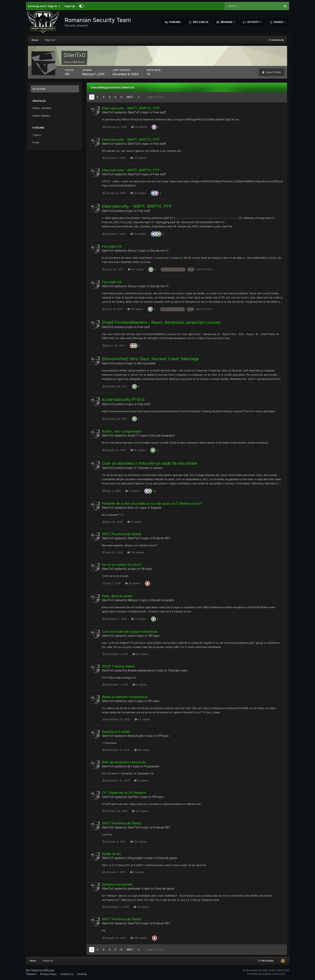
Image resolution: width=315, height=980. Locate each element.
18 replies (133, 583)
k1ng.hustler (136, 858)
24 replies (139, 127)
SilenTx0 (108, 112)
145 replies (136, 552)
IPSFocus (49, 970)
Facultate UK (112, 246)
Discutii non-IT (160, 251)
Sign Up (70, 6)
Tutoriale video (178, 670)
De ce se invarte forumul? (122, 565)
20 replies (140, 811)
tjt (129, 766)
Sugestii (156, 508)
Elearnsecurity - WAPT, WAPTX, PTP (131, 108)
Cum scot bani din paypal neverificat (130, 631)
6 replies (141, 780)
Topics (37, 135)
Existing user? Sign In (44, 6)
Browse (227, 22)
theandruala (136, 736)
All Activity (39, 89)
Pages (278, 22)
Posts (36, 142)
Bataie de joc (111, 854)
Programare (151, 766)
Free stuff (159, 112)
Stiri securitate (147, 363)
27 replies (143, 719)
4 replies (140, 685)
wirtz (131, 701)
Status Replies (41, 116)
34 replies (136, 269)
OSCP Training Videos (119, 666)
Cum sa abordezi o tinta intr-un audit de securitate (149, 463)
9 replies (137, 872)
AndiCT (133, 435)
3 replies (134, 522)
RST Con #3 (200, 22)
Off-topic (147, 569)
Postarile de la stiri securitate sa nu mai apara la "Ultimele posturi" (152, 503)
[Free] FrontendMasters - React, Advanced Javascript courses (161, 322)
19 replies (138, 450)
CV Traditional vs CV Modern (124, 793)
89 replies (142, 750)
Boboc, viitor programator (122, 431)
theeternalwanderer (141, 670)
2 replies (132, 491)
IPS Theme (32, 970)
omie (131, 636)
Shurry (132, 251)
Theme (31, 974)
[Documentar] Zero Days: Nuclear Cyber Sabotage (150, 359)
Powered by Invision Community (266, 974)
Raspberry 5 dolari (116, 732)
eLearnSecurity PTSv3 (123, 400)
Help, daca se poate (117, 596)
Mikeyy (133, 600)
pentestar (134, 888)
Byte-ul (132, 508)
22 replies (141, 654)
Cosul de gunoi (167, 858)
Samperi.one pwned (117, 884)
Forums (175, 22)
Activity (253, 22)
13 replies (141, 907)
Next (130, 97)
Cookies (82, 974)
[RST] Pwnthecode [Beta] (122, 534)
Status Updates (42, 108)
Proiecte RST (162, 538)
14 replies (139, 619)
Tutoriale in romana (150, 468)
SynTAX (133, 797)
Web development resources (124, 762)
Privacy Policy (48, 974)
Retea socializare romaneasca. (125, 697)
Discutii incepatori (163, 435)
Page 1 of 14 (155, 97)
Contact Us (67, 974)
